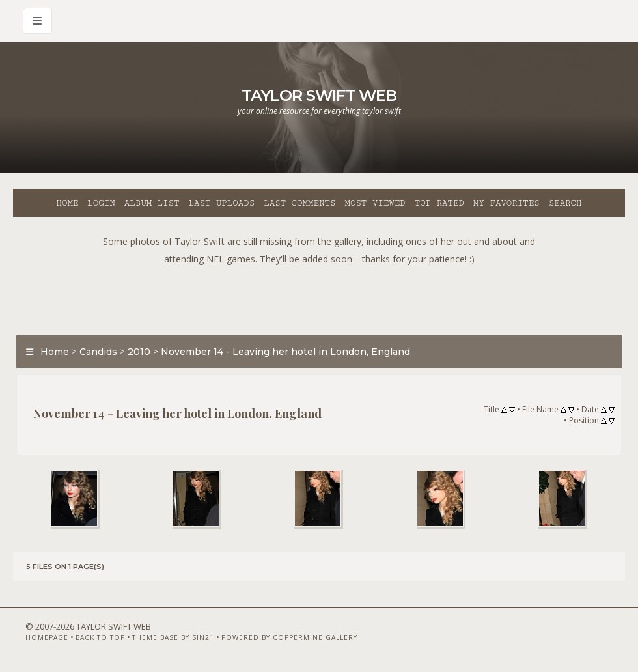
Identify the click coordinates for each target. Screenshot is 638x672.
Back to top (100, 637)
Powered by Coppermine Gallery (289, 637)
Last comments (299, 203)
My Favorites (506, 203)
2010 (139, 352)
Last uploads (222, 203)
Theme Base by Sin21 (173, 637)
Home (67, 203)
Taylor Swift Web (319, 95)
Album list (152, 203)
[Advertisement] (319, 297)
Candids (98, 352)
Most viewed (375, 203)
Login (101, 203)
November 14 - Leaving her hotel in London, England (285, 352)
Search (565, 203)
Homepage (47, 637)
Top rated (439, 203)
